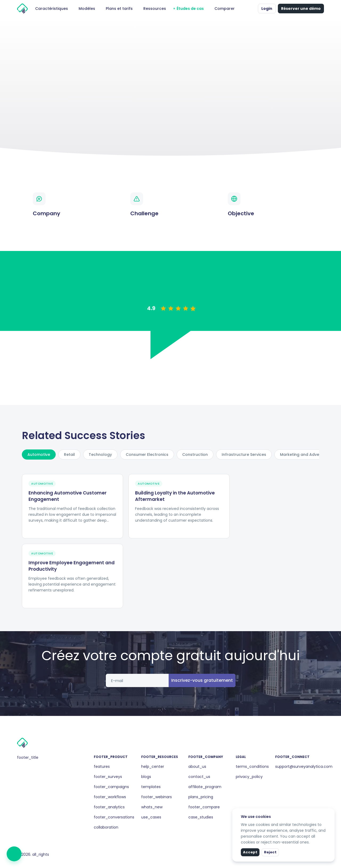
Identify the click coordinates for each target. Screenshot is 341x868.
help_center (153, 766)
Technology (100, 455)
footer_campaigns (111, 787)
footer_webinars (157, 797)
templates (151, 787)
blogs (146, 777)
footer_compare (204, 807)
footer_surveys (108, 777)
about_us (197, 766)
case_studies (201, 817)
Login (267, 9)
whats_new (152, 807)
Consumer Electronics (147, 455)
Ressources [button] (155, 9)
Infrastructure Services (244, 455)
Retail (69, 455)
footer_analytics (109, 807)
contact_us (199, 777)
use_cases (151, 817)
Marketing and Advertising (306, 455)
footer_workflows (110, 797)
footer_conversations (114, 817)
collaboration (106, 827)
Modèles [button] (87, 9)
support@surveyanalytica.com (304, 766)
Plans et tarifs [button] (119, 9)
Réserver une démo (301, 9)
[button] (253, 9)
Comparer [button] (225, 9)
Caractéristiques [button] (52, 9)
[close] (331, 812)
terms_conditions (252, 766)
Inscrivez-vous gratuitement (202, 680)
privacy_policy (249, 777)
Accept (250, 852)
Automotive (39, 455)
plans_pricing (201, 797)
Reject (270, 852)
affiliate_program (205, 787)
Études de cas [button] (190, 9)
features (102, 766)
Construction (195, 455)
